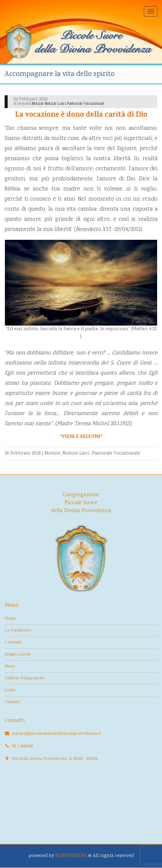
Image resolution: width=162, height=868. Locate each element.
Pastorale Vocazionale (116, 453)
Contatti (12, 702)
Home (10, 619)
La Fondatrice (18, 631)
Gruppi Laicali (18, 655)
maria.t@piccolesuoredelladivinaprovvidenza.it (56, 734)
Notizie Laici (76, 453)
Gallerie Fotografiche (25, 678)
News (10, 666)
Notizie (53, 453)
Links (10, 690)
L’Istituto (13, 643)
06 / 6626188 (22, 746)
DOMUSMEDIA (71, 856)
